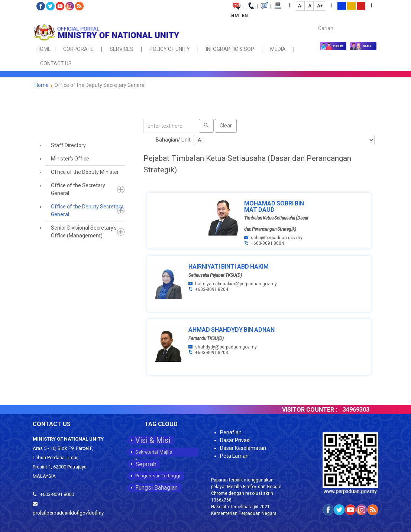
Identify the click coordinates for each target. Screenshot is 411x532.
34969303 (366, 410)
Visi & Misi (153, 440)
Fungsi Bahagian (156, 488)
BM (236, 15)
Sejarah (146, 464)
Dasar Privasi (235, 440)
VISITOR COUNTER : (319, 410)
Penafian (231, 432)
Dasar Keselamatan (243, 448)
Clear (226, 126)
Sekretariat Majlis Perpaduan (154, 453)
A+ (320, 6)
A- (300, 6)
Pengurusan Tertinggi (158, 476)
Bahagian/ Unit (173, 140)
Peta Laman (234, 456)
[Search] (206, 126)
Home (42, 85)
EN (245, 15)
